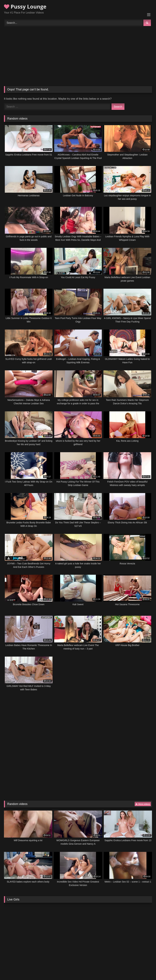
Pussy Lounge (25, 7)
